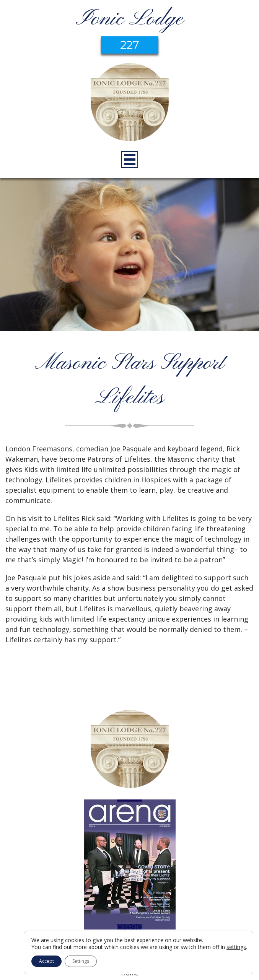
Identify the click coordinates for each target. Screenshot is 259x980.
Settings (81, 961)
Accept (46, 961)
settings (236, 947)
